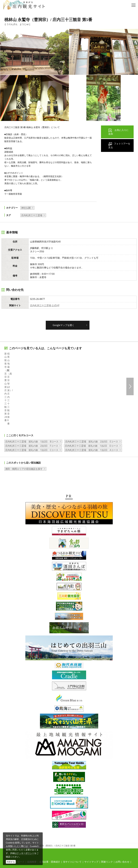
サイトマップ (91, 818)
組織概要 (32, 818)
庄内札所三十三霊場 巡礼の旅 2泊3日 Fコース (32, 402)
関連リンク (107, 818)
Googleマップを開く (63, 325)
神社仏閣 (26, 208)
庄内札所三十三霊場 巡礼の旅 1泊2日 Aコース (92, 407)
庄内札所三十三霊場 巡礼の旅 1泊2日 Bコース (32, 398)
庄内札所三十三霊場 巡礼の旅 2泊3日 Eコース (92, 398)
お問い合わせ (122, 818)
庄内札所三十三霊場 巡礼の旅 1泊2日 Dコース (92, 402)
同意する (11, 862)
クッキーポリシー (26, 853)
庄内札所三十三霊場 (32, 215)
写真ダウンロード (15, 818)
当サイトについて (72, 818)
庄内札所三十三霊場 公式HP (45, 305)
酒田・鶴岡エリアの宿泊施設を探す (24, 425)
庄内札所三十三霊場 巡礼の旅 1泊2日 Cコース (32, 407)
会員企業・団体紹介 (50, 818)
